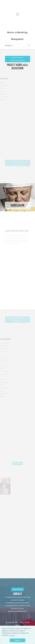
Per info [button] (12, 636)
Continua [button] (17, 640)
